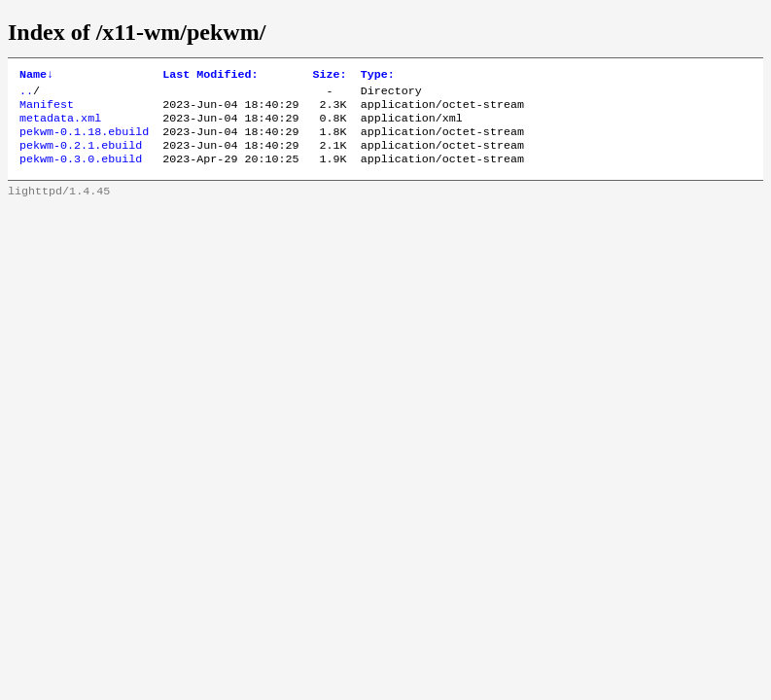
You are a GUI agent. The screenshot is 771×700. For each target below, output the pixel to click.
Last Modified (210, 76)
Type (378, 76)
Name (36, 76)
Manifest (47, 110)
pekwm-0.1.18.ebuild (84, 141)
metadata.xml (60, 125)
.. (26, 94)
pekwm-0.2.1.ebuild (81, 157)
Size (330, 76)
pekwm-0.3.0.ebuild (81, 172)
